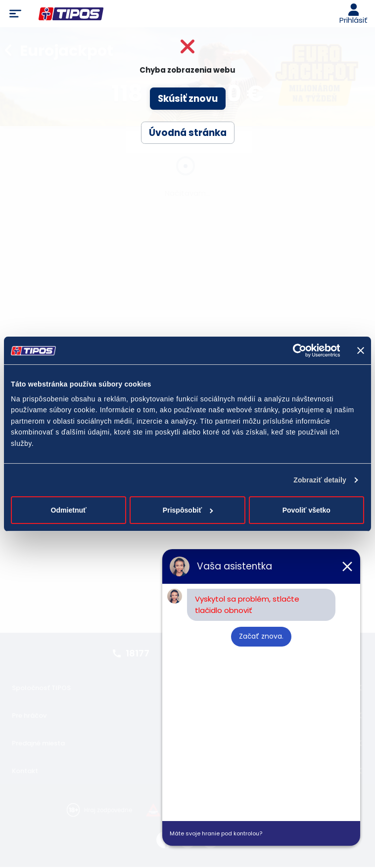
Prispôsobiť (188, 510)
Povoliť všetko (306, 510)
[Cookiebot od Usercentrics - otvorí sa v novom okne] (297, 350)
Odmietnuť (69, 510)
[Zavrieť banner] (361, 350)
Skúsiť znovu (188, 99)
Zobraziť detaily (320, 480)
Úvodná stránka (188, 133)
